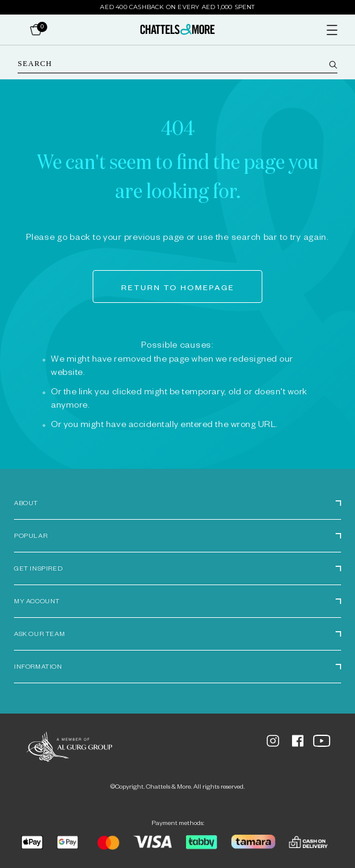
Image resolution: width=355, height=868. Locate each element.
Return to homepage (178, 289)
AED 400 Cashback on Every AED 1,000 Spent (177, 7)
